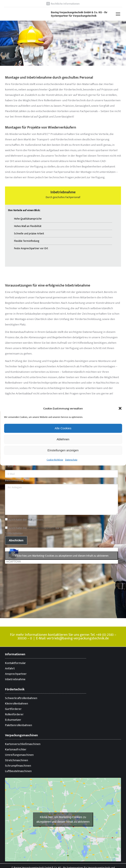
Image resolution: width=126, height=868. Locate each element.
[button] (120, 408)
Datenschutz (71, 460)
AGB (30, 520)
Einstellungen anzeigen (63, 450)
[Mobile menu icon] (118, 14)
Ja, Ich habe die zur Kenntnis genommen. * (47, 528)
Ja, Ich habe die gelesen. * (25, 520)
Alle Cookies (63, 428)
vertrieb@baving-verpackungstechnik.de (78, 638)
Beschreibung (15, 480)
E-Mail (10, 466)
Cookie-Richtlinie (55, 460)
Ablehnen (63, 439)
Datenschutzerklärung (41, 528)
